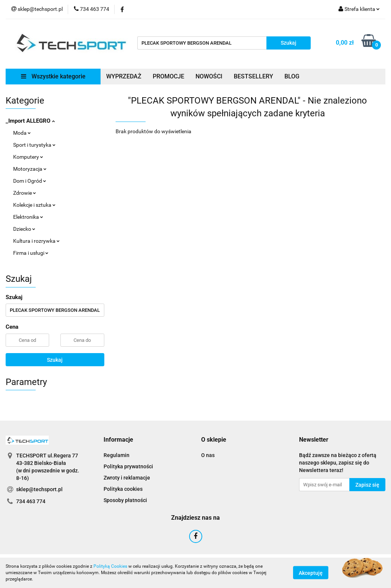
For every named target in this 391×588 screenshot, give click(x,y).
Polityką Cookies (110, 566)
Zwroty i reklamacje (127, 478)
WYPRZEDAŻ (124, 76)
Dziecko (24, 229)
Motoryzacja (30, 169)
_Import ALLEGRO (30, 121)
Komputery (28, 157)
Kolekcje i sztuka (34, 205)
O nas (208, 455)
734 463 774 (31, 501)
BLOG (292, 76)
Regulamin (117, 455)
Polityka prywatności (128, 466)
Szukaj (55, 360)
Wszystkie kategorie (53, 76)
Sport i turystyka (34, 145)
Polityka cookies (123, 489)
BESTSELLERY (253, 76)
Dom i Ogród (30, 181)
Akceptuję (311, 573)
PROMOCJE (168, 76)
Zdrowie (25, 193)
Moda (22, 133)
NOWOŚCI (209, 76)
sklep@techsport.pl (39, 489)
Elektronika (28, 217)
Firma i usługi (31, 253)
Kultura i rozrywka (36, 241)
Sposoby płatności (125, 500)
